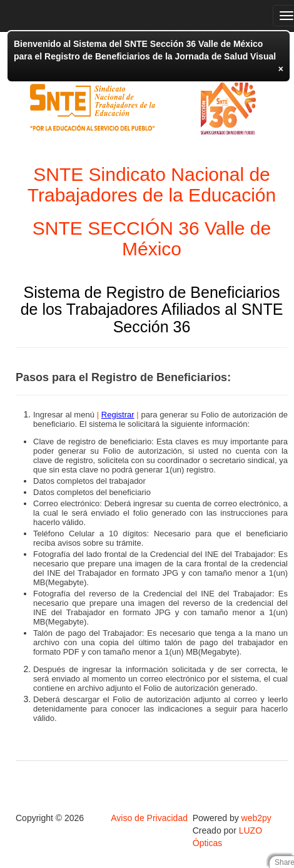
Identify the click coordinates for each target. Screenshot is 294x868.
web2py (256, 818)
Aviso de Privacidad (149, 818)
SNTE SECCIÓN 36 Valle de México (152, 238)
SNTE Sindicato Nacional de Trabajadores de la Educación (152, 185)
